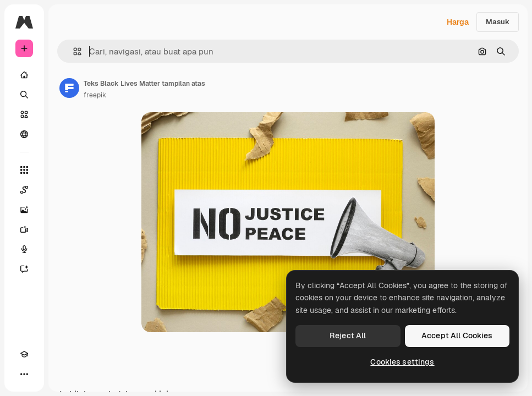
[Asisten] (24, 269)
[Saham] (24, 114)
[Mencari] (24, 95)
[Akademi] (24, 354)
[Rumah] (24, 75)
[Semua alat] (24, 170)
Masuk (498, 22)
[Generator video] (24, 229)
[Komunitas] (24, 134)
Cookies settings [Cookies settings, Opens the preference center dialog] (402, 362)
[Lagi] (24, 374)
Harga (458, 22)
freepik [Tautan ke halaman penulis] (95, 95)
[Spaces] (24, 190)
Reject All (348, 335)
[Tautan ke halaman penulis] (69, 88)
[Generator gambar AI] (24, 210)
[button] (73, 51)
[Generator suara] (24, 249)
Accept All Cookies (457, 335)
